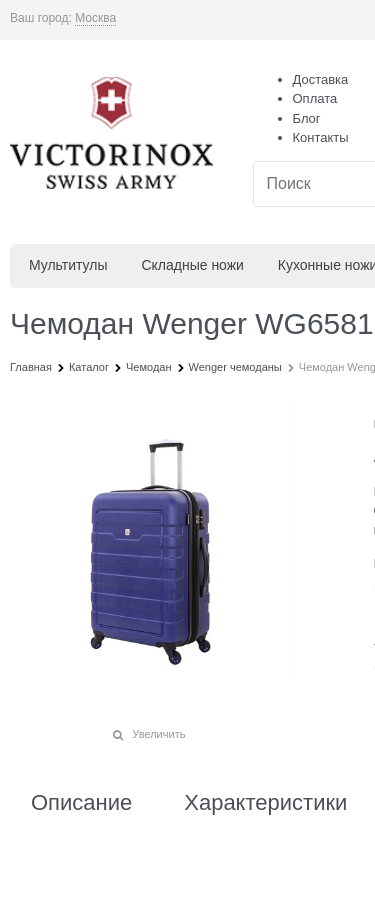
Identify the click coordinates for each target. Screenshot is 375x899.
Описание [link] (81, 803)
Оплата (315, 98)
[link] (95, 18)
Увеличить (158, 734)
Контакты (321, 137)
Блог (307, 118)
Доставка (321, 79)
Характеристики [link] (265, 803)
